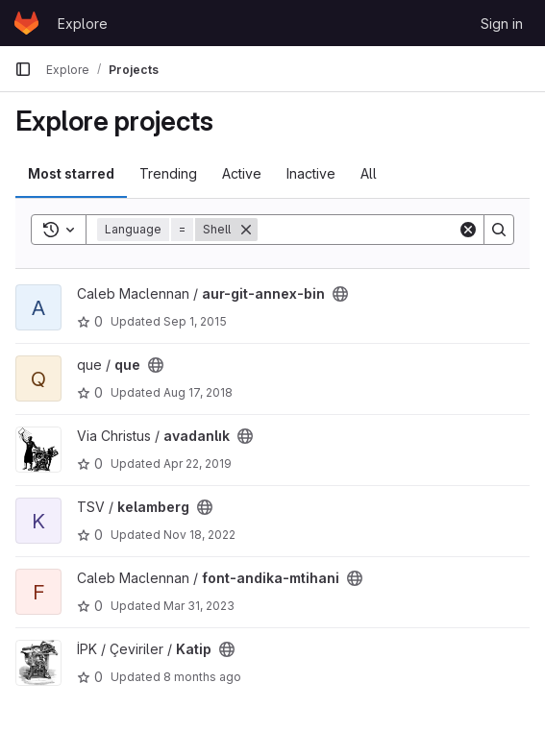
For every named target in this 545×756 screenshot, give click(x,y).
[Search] (377, 230)
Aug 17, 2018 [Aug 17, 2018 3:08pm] (198, 392)
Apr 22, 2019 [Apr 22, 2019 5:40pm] (198, 463)
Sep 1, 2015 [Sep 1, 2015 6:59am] (195, 321)
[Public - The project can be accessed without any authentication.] (340, 294)
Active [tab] (242, 173)
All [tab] (369, 173)
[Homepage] (26, 23)
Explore (83, 24)
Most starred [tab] (71, 173)
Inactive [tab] (311, 173)
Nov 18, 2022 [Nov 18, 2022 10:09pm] (199, 535)
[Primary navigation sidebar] (23, 69)
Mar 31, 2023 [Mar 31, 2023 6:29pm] (199, 606)
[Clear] (468, 230)
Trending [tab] (168, 173)
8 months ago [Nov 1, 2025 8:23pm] (202, 677)
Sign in (502, 24)
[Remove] (246, 230)
